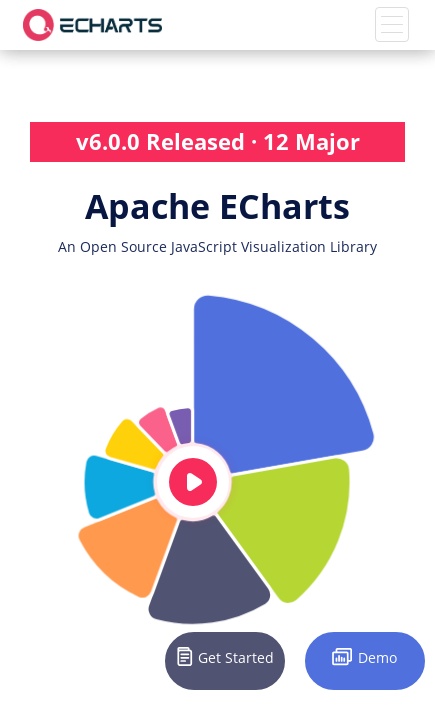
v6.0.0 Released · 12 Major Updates (218, 144)
